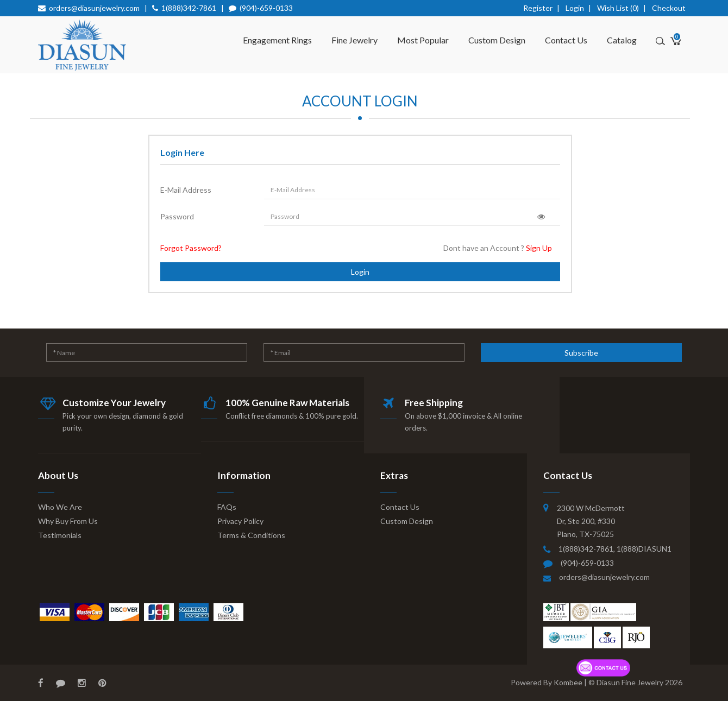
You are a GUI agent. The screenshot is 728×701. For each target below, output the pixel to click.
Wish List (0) (618, 8)
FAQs (227, 507)
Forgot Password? (191, 248)
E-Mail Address (186, 190)
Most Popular (423, 40)
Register (538, 8)
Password (177, 216)
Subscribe (581, 353)
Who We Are (60, 507)
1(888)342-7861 (189, 8)
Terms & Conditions (251, 535)
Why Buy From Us (68, 521)
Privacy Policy (240, 521)
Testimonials (60, 535)
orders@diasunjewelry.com (94, 8)
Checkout (669, 8)
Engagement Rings (277, 40)
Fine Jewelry (354, 40)
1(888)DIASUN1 (644, 549)
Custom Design (497, 40)
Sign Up (539, 248)
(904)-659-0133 (266, 8)
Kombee (568, 682)
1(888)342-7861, (588, 549)
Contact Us (566, 40)
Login (575, 8)
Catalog (622, 40)
